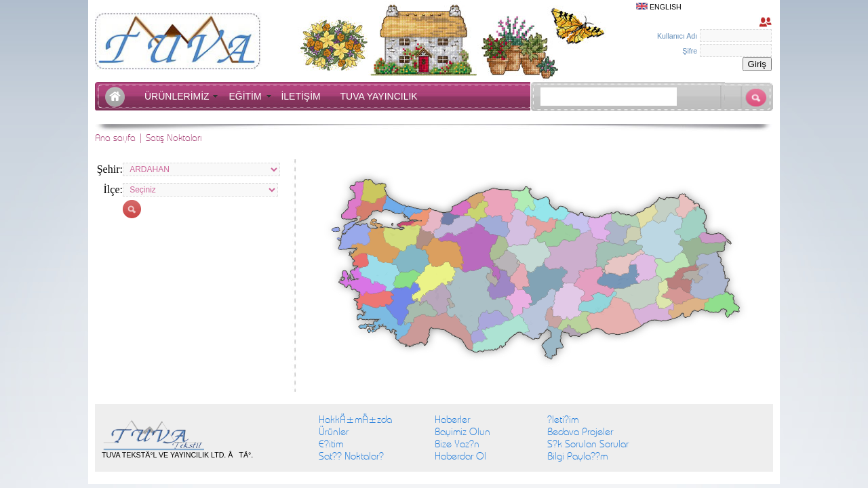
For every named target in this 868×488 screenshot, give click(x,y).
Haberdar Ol (460, 456)
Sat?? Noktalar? (351, 456)
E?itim (331, 444)
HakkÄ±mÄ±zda (355, 420)
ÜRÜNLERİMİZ (179, 96)
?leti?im (563, 420)
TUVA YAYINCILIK (379, 96)
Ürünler (334, 432)
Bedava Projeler (580, 432)
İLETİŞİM (303, 96)
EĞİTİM (248, 96)
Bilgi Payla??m (577, 456)
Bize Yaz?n (457, 444)
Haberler (452, 420)
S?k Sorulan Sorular (588, 444)
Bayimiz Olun (462, 432)
